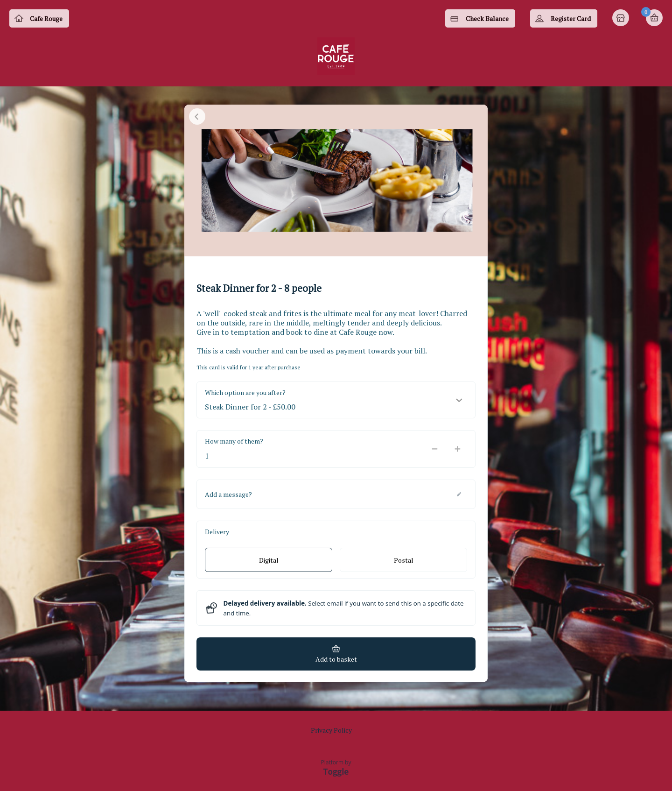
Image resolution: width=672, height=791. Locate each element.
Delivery (217, 537)
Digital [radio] (269, 565)
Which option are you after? (245, 398)
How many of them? (234, 446)
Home (622, 19)
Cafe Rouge (46, 18)
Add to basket (336, 664)
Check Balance (487, 18)
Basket (654, 18)
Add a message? (228, 499)
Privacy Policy (331, 730)
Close (197, 122)
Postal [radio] (404, 565)
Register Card (571, 18)
